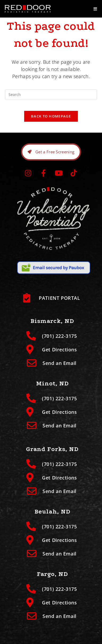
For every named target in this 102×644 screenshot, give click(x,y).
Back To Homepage (51, 116)
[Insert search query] (51, 95)
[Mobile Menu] (95, 9)
